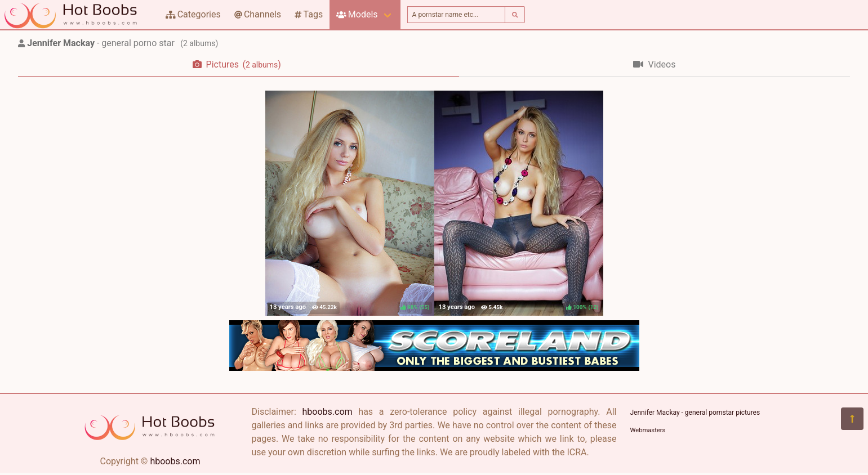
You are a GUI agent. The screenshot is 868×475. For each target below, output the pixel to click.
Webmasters (648, 430)
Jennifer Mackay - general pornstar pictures (695, 413)
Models (357, 14)
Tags (309, 14)
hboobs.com (175, 461)
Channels (258, 14)
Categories (193, 14)
